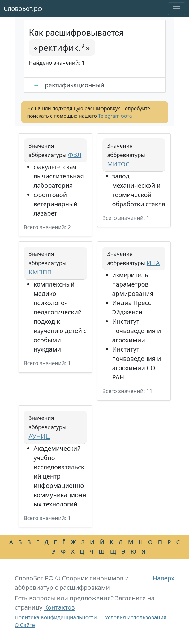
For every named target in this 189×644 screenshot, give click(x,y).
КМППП (40, 272)
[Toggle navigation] (177, 9)
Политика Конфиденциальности (56, 617)
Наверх (163, 578)
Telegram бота (115, 116)
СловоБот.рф (23, 9)
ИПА (153, 263)
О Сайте (25, 625)
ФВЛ (75, 155)
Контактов (59, 607)
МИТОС (118, 164)
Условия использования (136, 617)
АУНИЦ (39, 436)
